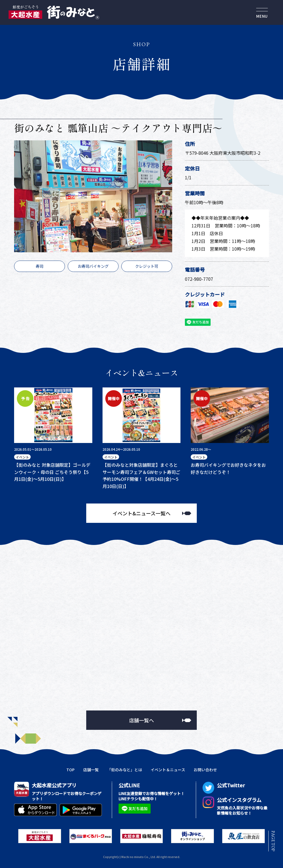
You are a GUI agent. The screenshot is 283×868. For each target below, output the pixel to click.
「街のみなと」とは (125, 770)
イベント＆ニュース (168, 770)
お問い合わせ (205, 770)
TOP (70, 770)
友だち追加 (197, 322)
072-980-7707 (199, 279)
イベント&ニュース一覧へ (141, 513)
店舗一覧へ (141, 720)
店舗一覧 (91, 770)
